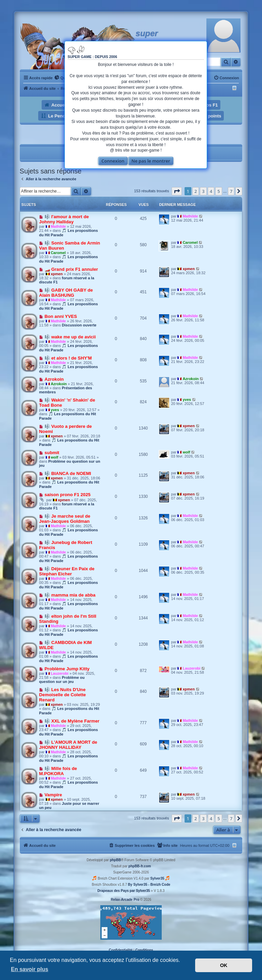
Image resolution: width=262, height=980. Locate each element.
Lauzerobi (60, 673)
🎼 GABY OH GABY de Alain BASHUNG (66, 293)
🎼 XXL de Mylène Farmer (72, 721)
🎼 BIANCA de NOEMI (68, 473)
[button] (177, 191)
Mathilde (59, 226)
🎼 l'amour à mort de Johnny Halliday (64, 219)
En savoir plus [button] (30, 969)
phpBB (115, 860)
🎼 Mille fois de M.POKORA (58, 771)
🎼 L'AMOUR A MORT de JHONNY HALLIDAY (68, 745)
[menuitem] (61, 78)
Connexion (113, 161)
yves (55, 410)
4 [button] (211, 191)
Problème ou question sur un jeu (62, 680)
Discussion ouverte (79, 325)
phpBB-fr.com (140, 866)
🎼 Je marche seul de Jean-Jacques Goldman (65, 519)
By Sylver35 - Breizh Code (149, 885)
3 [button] (203, 191)
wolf (55, 457)
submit (52, 453)
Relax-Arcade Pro (125, 900)
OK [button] (224, 965)
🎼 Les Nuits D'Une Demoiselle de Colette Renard (63, 695)
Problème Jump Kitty (67, 669)
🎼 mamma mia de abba (70, 595)
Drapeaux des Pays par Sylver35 (124, 891)
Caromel (58, 253)
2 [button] (196, 191)
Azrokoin (54, 379)
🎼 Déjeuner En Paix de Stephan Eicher (67, 571)
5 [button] (219, 191)
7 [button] (231, 191)
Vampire (53, 795)
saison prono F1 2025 (68, 495)
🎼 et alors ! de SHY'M (68, 358)
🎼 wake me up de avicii (70, 337)
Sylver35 (157, 878)
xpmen (57, 274)
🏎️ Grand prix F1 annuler (71, 269)
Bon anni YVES (61, 316)
